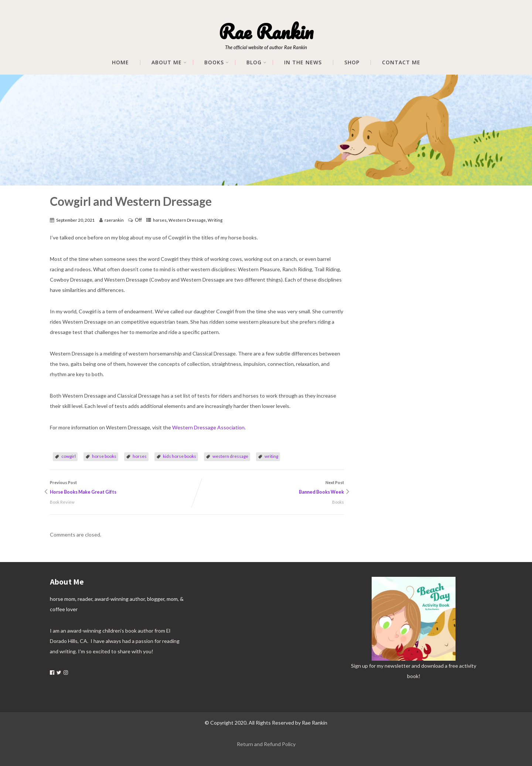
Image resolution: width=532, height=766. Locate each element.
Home (120, 62)
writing (271, 456)
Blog (257, 62)
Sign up (359, 666)
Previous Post (123, 488)
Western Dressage (187, 220)
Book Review (62, 502)
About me (169, 62)
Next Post (270, 488)
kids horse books (180, 456)
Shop (352, 62)
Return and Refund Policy (266, 744)
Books (217, 62)
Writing (215, 220)
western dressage (230, 456)
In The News (303, 62)
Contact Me (401, 62)
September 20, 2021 (76, 220)
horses (160, 220)
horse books (104, 456)
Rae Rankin (266, 31)
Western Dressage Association (208, 427)
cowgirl (69, 456)
